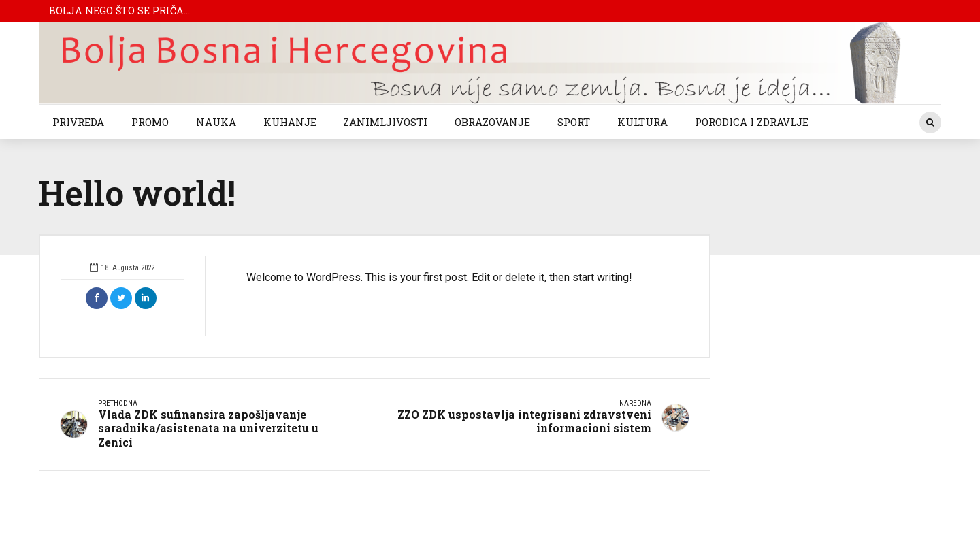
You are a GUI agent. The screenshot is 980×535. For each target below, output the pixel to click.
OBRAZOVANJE (492, 122)
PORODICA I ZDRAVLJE (752, 122)
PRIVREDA (78, 122)
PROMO (150, 122)
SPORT (574, 122)
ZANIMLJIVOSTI (385, 122)
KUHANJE (290, 122)
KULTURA (642, 122)
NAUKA (216, 122)
